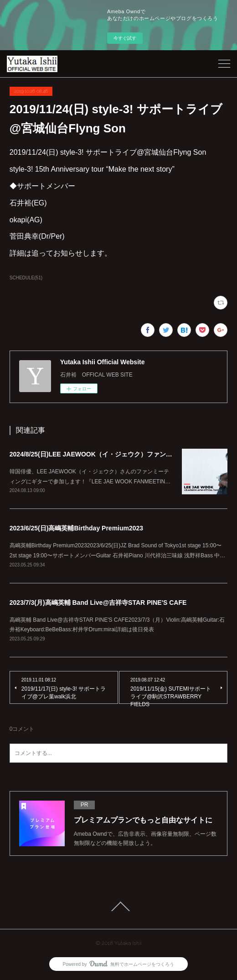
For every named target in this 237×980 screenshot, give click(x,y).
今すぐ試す (125, 38)
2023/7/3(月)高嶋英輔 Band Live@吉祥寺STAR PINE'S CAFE (98, 603)
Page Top (118, 907)
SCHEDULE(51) (26, 278)
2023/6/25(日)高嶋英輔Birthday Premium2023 (76, 528)
